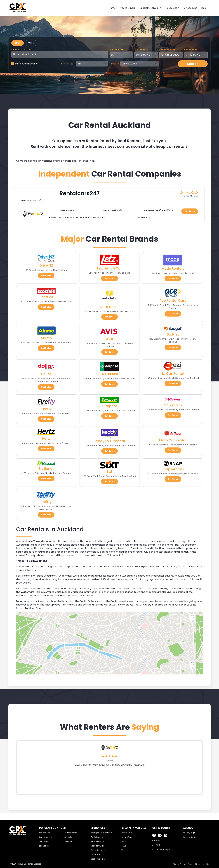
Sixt (109, 472)
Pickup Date (116, 50)
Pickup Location (21, 49)
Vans (31, 43)
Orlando (68, 837)
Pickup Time (141, 50)
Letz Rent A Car (109, 268)
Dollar (46, 374)
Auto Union (109, 307)
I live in (115, 64)
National (46, 469)
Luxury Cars (127, 833)
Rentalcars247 (80, 193)
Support (156, 841)
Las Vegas (44, 846)
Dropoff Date (167, 50)
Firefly (46, 409)
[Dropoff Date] (173, 55)
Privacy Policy (179, 864)
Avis (109, 339)
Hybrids (125, 841)
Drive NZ (46, 265)
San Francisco (46, 837)
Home (112, 8)
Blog (204, 8)
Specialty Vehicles (150, 8)
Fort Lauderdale (72, 833)
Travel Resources (99, 850)
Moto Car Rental (173, 440)
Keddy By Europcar (109, 441)
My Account (190, 8)
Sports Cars (127, 837)
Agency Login (189, 833)
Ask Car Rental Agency (163, 849)
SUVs (124, 846)
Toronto (68, 841)
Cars (18, 43)
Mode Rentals (173, 268)
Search (193, 64)
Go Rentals (173, 405)
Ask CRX (156, 845)
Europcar (109, 406)
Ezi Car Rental (173, 374)
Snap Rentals (173, 469)
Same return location (27, 64)
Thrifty (46, 502)
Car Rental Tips (98, 859)
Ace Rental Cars (173, 301)
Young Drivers (128, 8)
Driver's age (68, 64)
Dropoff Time (192, 50)
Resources (172, 8)
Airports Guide (97, 846)
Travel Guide (96, 855)
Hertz (46, 439)
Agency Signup (190, 837)
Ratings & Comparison (101, 833)
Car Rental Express (32, 864)
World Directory (98, 837)
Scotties (46, 297)
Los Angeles (45, 833)
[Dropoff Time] (198, 55)
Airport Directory (98, 841)
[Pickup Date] (123, 55)
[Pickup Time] (148, 55)
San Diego (44, 841)
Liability (206, 864)
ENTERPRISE (109, 374)
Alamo (46, 338)
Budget (173, 334)
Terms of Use (194, 864)
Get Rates (190, 211)
